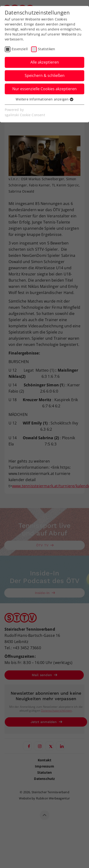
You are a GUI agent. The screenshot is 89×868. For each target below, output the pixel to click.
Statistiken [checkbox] (47, 49)
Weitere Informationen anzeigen (44, 99)
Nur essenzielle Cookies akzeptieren (44, 89)
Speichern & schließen (45, 75)
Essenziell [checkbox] (20, 49)
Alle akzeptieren (45, 62)
